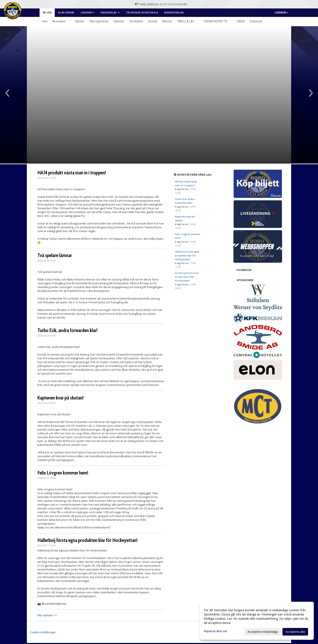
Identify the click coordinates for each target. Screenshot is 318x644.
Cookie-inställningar (43, 632)
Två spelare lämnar (55, 255)
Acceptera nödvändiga (263, 632)
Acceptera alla (295, 632)
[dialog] (257, 621)
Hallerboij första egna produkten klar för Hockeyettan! (87, 540)
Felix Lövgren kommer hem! (63, 473)
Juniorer (87, 13)
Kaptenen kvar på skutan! (60, 398)
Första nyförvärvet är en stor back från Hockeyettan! (187, 277)
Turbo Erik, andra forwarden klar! (67, 330)
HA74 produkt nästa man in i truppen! (72, 173)
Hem (47, 12)
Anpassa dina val (215, 631)
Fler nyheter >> (47, 615)
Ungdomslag (110, 13)
